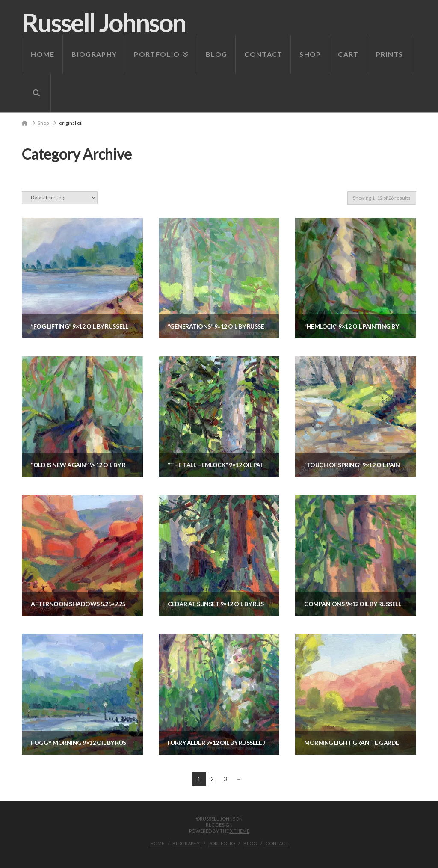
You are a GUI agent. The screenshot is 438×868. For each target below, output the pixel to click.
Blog (250, 843)
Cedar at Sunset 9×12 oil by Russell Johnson (237, 604)
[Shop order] (60, 197)
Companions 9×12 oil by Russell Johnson (367, 604)
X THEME (240, 831)
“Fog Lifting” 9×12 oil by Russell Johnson (94, 326)
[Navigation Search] (36, 93)
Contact (277, 843)
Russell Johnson (104, 22)
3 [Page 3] (225, 779)
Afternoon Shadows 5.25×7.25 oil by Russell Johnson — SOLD (126, 604)
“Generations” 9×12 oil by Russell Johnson (234, 326)
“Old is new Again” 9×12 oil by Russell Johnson (103, 465)
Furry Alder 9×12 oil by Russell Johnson (230, 742)
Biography (186, 843)
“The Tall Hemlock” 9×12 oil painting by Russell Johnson (256, 465)
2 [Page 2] (212, 779)
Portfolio (222, 843)
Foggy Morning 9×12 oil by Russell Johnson (99, 742)
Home (157, 843)
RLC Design (219, 825)
